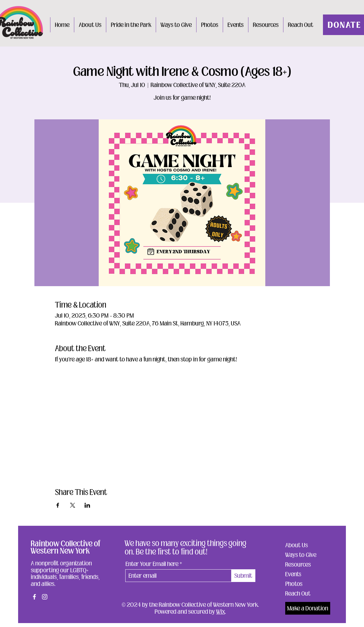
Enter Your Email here (152, 564)
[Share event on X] (73, 505)
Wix (220, 612)
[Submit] (243, 576)
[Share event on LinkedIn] (87, 505)
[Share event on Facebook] (58, 505)
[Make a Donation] (308, 608)
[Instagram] (45, 597)
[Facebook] (34, 597)
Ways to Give (301, 555)
